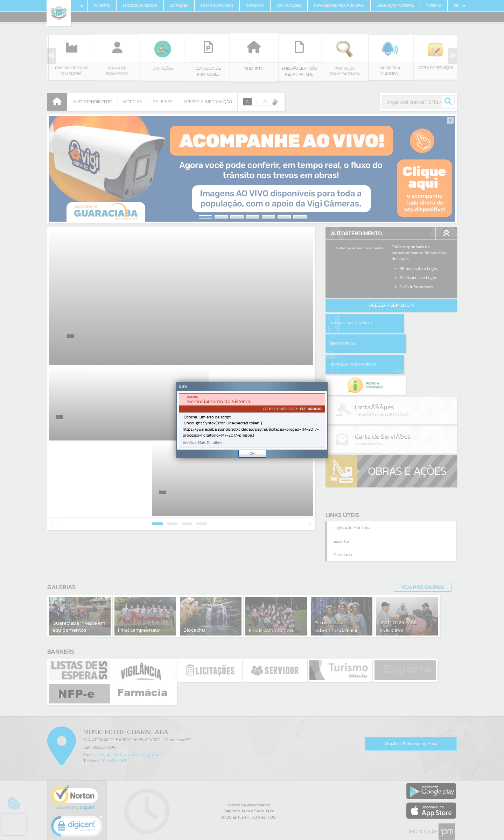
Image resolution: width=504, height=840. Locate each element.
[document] (252, 420)
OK (252, 453)
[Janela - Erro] (252, 420)
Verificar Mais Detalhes (202, 443)
